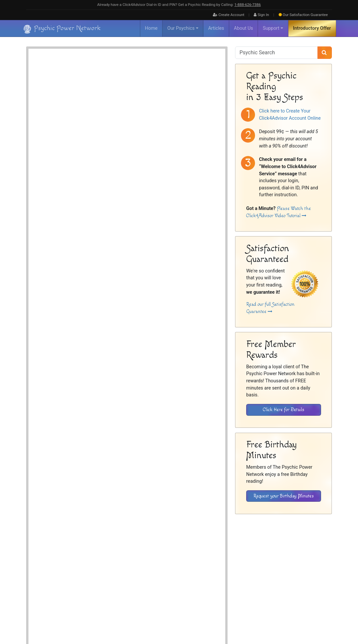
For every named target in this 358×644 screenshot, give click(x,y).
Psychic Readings (91, 309)
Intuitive (160, 96)
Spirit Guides (183, 96)
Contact (325, 578)
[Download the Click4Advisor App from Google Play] (264, 536)
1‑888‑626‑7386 (248, 5)
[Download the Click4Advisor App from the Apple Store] (309, 536)
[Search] (325, 53)
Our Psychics (181, 28)
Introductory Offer (312, 28)
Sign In (261, 15)
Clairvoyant (181, 88)
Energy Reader (135, 96)
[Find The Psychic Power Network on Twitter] (324, 618)
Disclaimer (278, 578)
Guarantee (303, 15)
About (216, 578)
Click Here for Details (284, 410)
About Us (243, 28)
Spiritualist (133, 103)
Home (151, 28)
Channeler (132, 88)
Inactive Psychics (251, 578)
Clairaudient (156, 88)
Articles (216, 28)
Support (271, 28)
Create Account (229, 15)
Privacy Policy (303, 578)
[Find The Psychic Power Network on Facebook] (310, 618)
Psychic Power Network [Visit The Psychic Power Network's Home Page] (85, 614)
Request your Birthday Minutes (284, 496)
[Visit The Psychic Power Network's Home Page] (62, 592)
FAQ (229, 578)
